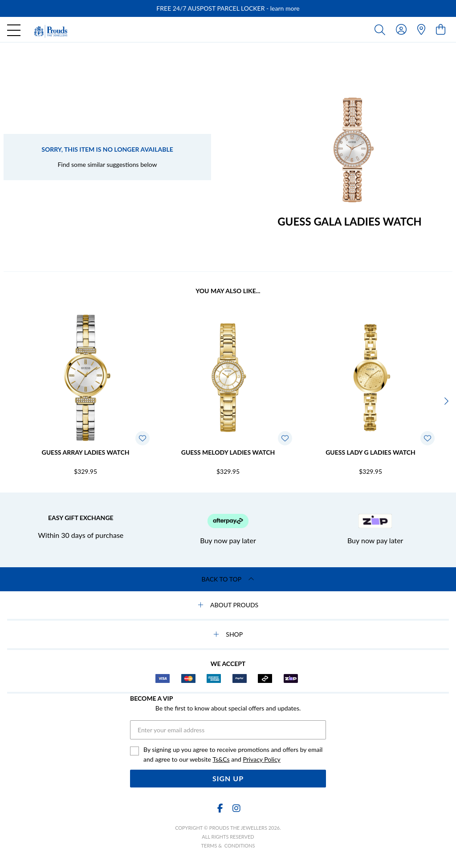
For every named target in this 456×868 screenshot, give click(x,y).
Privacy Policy (261, 759)
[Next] (445, 401)
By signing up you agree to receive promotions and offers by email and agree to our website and (233, 755)
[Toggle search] (382, 29)
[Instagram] (236, 808)
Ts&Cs (221, 759)
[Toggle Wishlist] (142, 438)
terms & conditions (228, 846)
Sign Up (228, 778)
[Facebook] (220, 808)
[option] (228, 8)
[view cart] (441, 29)
